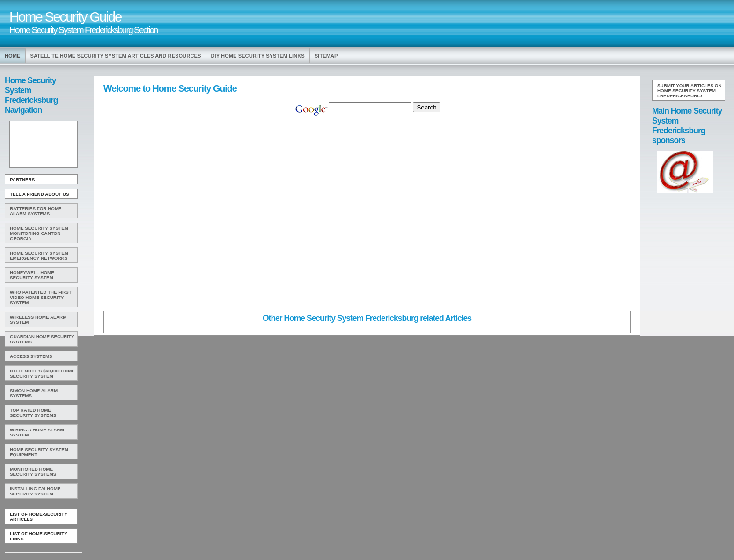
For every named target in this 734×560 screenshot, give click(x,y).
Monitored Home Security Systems (33, 472)
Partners (22, 179)
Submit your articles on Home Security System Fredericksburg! (690, 91)
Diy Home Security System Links (257, 56)
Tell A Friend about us (40, 194)
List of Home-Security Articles (39, 516)
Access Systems (31, 356)
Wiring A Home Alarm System (37, 432)
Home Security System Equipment (39, 452)
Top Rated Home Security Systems (33, 413)
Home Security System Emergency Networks (39, 255)
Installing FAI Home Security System (35, 491)
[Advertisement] (43, 145)
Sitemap (326, 56)
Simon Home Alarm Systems (34, 393)
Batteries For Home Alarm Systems (36, 211)
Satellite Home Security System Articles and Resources (116, 56)
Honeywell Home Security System (32, 275)
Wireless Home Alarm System (38, 320)
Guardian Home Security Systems (42, 339)
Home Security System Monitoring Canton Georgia (39, 233)
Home (13, 56)
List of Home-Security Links (39, 536)
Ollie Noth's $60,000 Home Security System (42, 373)
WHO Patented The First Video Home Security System (41, 297)
